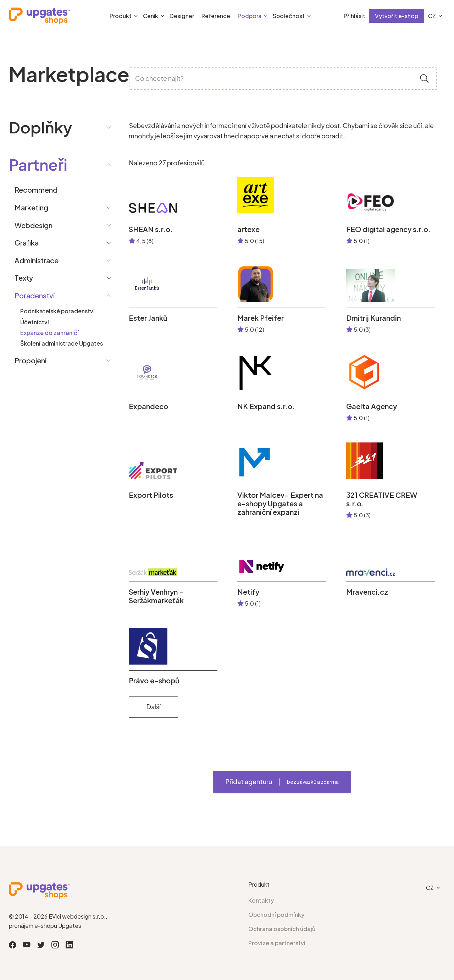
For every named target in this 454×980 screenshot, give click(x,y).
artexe (248, 229)
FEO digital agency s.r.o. (388, 229)
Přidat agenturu (282, 782)
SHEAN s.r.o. (151, 229)
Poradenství (35, 295)
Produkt (121, 16)
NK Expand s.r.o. (266, 406)
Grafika (27, 243)
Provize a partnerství (277, 943)
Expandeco (148, 406)
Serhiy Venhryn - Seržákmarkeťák (156, 596)
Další (153, 707)
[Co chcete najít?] (283, 79)
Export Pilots (151, 495)
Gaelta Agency (372, 406)
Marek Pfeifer (261, 318)
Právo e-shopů (154, 681)
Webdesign (34, 225)
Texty (24, 278)
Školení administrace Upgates (62, 343)
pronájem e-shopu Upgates (45, 926)
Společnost (289, 16)
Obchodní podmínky (276, 915)
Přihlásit (355, 16)
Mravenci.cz (367, 592)
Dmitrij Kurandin (373, 318)
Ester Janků (148, 318)
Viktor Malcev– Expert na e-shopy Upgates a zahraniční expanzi (280, 503)
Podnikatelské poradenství (57, 311)
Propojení (31, 360)
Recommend (36, 190)
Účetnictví (35, 322)
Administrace (37, 260)
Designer (182, 16)
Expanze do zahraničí (49, 333)
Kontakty (261, 900)
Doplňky (60, 127)
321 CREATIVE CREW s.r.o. (382, 499)
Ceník (151, 16)
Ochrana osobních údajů (282, 929)
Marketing (31, 207)
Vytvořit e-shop (397, 16)
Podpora (250, 16)
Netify (248, 592)
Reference (216, 16)
